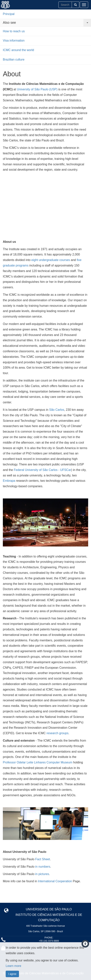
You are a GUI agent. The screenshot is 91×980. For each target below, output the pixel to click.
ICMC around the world (18, 50)
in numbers (43, 867)
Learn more (13, 966)
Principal (9, 14)
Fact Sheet (43, 859)
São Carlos (57, 410)
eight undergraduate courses (51, 260)
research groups (57, 733)
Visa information (14, 41)
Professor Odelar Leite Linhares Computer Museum (38, 762)
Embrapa (9, 481)
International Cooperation (55, 881)
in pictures (42, 874)
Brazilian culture (14, 60)
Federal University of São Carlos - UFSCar (42, 470)
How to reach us (14, 31)
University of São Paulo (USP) (37, 89)
